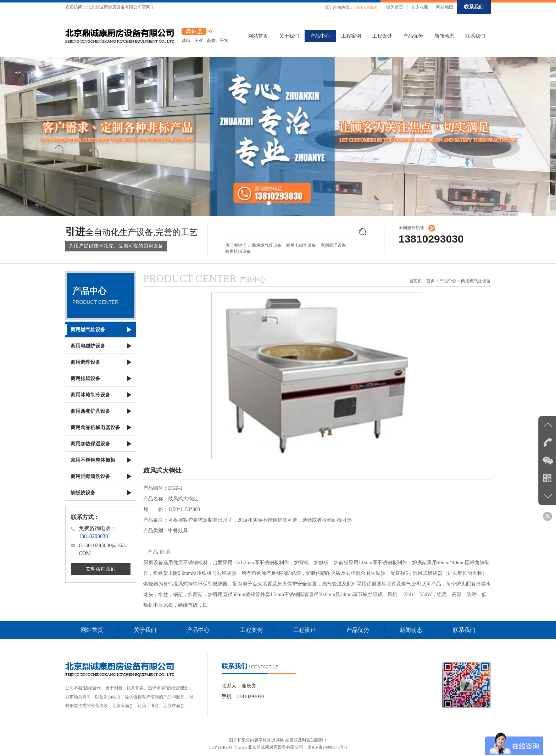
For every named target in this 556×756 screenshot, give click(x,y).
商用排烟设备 (238, 251)
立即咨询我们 (101, 569)
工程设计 (305, 630)
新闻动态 (411, 630)
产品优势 (358, 630)
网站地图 (445, 7)
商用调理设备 (333, 245)
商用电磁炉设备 (301, 245)
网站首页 (92, 630)
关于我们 (145, 630)
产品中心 (198, 630)
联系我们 (474, 7)
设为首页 (395, 7)
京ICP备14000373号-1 (327, 747)
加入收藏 (420, 7)
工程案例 (251, 630)
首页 (430, 281)
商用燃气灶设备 (267, 245)
